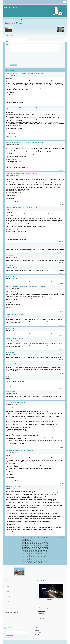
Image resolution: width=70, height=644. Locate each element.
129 (33, 553)
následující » (62, 538)
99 (33, 549)
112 (41, 550)
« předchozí (8, 538)
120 (36, 552)
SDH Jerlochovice (42, 611)
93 (47, 547)
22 (35, 539)
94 (23, 549)
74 (35, 545)
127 (28, 553)
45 (29, 542)
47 (33, 542)
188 (36, 563)
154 (47, 557)
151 (39, 557)
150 (36, 557)
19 (29, 539)
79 (45, 545)
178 (31, 561)
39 (43, 541)
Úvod (7, 20)
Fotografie (18, 20)
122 (41, 552)
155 (23, 558)
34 (33, 541)
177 (28, 561)
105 (23, 550)
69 (24, 545)
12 (40, 538)
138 (31, 555)
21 (33, 539)
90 (41, 547)
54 (47, 542)
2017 (8, 589)
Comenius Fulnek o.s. (43, 619)
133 (44, 553)
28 (47, 539)
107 (28, 550)
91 (43, 547)
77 (41, 545)
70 (27, 545)
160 (36, 558)
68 (22, 545)
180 (36, 561)
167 (28, 560)
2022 (8, 584)
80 (47, 545)
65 (43, 544)
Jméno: (7, 39)
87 (35, 547)
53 (45, 542)
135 (23, 555)
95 (25, 549)
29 (22, 541)
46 (31, 542)
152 (41, 557)
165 (23, 560)
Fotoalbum (12, 20)
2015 (8, 594)
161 (39, 558)
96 (27, 549)
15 (46, 538)
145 (23, 557)
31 (27, 541)
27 (45, 539)
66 (45, 544)
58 (29, 544)
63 (39, 544)
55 (22, 544)
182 (41, 561)
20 (31, 539)
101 (38, 549)
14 (44, 538)
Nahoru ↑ (47, 642)
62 (37, 544)
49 (37, 542)
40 (45, 541)
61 (35, 544)
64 (41, 544)
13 (42, 538)
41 (47, 541)
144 (47, 555)
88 (37, 547)
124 (47, 552)
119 (33, 552)
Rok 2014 (9, 597)
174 (47, 560)
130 (36, 553)
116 (26, 552)
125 (23, 553)
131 (39, 553)
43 (24, 542)
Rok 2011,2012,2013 (11, 599)
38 (41, 541)
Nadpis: (8, 42)
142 (41, 555)
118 (31, 552)
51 (41, 542)
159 (33, 558)
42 (22, 542)
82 (24, 547)
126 (26, 553)
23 (37, 539)
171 (39, 560)
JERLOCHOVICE (11, 7)
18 (27, 539)
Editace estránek (42, 616)
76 (39, 545)
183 (44, 561)
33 (31, 541)
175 (23, 561)
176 (26, 561)
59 (31, 544)
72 (31, 545)
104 (46, 549)
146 (26, 557)
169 (33, 560)
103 (44, 549)
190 (42, 563)
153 (44, 557)
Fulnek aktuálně (41, 621)
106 (26, 550)
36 (37, 541)
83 (27, 547)
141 (39, 555)
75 (37, 545)
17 (24, 539)
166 (26, 560)
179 (33, 561)
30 (24, 541)
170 (36, 560)
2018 (8, 586)
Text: (7, 45)
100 (36, 549)
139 (33, 555)
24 (39, 539)
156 (26, 558)
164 (47, 558)
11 (38, 538)
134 (47, 553)
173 (44, 560)
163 (44, 558)
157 (28, 558)
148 (31, 557)
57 (27, 544)
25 (41, 539)
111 (39, 550)
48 (35, 542)
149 (33, 557)
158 (31, 558)
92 (45, 547)
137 (28, 555)
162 (41, 558)
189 (39, 563)
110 (36, 550)
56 (24, 544)
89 (39, 547)
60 (33, 544)
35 (35, 541)
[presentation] (35, 59)
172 (41, 560)
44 (27, 542)
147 (28, 557)
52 (43, 542)
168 (31, 560)
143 (44, 555)
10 (36, 538)
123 (44, 552)
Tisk (32, 642)
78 (43, 545)
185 (28, 563)
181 (39, 561)
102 (41, 549)
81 (22, 547)
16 (22, 539)
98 (31, 549)
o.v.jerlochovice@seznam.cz (12, 612)
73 (33, 545)
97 (29, 549)
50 (39, 542)
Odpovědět (62, 105)
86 (33, 547)
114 (47, 550)
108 (31, 550)
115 (23, 552)
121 (39, 552)
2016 (8, 591)
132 (41, 553)
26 (43, 539)
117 (28, 552)
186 (31, 563)
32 (29, 541)
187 (34, 563)
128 (31, 553)
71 (29, 545)
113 (44, 550)
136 (26, 555)
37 (39, 541)
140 (36, 555)
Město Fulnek (41, 614)
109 (33, 550)
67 (47, 544)
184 (47, 561)
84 (29, 547)
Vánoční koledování (51, 599)
